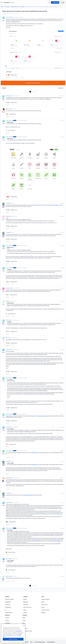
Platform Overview (9, 599)
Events (43, 602)
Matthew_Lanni (9, 109)
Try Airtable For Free (27, 631)
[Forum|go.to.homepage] (9, 2)
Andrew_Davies (9, 576)
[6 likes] (11, 226)
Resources (8, 615)
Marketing (26, 602)
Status (24, 626)
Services (7, 620)
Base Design (22, 7)
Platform (7, 597)
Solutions (25, 597)
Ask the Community (15, 7)
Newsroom (25, 628)
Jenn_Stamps (9, 349)
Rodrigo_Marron (9, 478)
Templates (8, 628)
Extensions (8, 605)
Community (7, 7)
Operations (26, 605)
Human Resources (27, 607)
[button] (1, 3)
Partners (7, 618)
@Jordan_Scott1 (38, 205)
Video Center (44, 605)
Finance (25, 613)
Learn (43, 597)
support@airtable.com (55, 205)
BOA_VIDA (8, 338)
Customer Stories (45, 610)
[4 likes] (11, 239)
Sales (25, 610)
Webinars (44, 613)
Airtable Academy (45, 599)
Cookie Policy (18, 639)
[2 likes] (11, 114)
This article (37, 512)
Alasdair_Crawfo (9, 288)
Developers (8, 623)
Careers (24, 620)
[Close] (24, 633)
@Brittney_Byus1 (9, 416)
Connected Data (9, 613)
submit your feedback (56, 541)
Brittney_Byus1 (9, 96)
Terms (31, 642)
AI (6, 610)
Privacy (27, 642)
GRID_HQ (8, 301)
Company (25, 615)
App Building (8, 607)
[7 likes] (11, 75)
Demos (43, 607)
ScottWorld (8, 203)
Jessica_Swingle (9, 17)
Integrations (8, 602)
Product (25, 599)
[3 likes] (11, 295)
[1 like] (11, 130)
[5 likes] (11, 197)
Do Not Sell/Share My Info (40, 642)
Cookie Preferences (51, 642)
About (24, 618)
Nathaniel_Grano (9, 216)
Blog (24, 623)
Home (2, 7)
